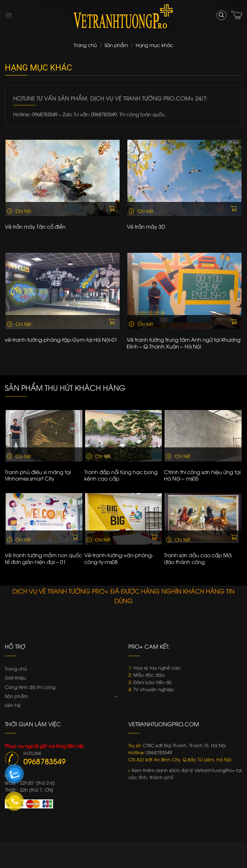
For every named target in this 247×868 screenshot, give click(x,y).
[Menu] (9, 15)
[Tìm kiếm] (221, 15)
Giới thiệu (15, 677)
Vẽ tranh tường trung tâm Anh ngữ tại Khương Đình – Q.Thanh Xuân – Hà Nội (184, 343)
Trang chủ (85, 45)
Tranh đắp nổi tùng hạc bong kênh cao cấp (121, 475)
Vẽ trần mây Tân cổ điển (35, 227)
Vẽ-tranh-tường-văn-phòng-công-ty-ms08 (119, 558)
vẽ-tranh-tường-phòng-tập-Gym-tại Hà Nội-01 (61, 340)
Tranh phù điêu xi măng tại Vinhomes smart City (38, 475)
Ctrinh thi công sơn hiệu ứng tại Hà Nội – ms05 (202, 475)
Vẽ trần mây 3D (146, 227)
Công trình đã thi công (30, 687)
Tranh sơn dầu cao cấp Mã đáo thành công (198, 558)
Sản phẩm (116, 45)
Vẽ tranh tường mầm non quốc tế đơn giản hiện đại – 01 (43, 558)
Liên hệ (13, 705)
